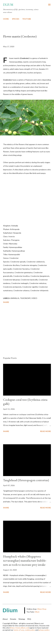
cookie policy (30, 630)
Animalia (15, 298)
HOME (6, 19)
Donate (13, 619)
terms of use (19, 630)
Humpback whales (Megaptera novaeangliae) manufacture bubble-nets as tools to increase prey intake (25, 560)
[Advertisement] (27, 330)
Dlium (8, 5)
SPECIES (16, 19)
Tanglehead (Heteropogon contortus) (26, 480)
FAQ (29, 619)
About (5, 619)
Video (34, 298)
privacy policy (44, 630)
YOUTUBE (27, 19)
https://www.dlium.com (20, 628)
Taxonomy (25, 298)
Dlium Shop (42, 609)
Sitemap (22, 619)
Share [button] (6, 302)
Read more (46, 431)
